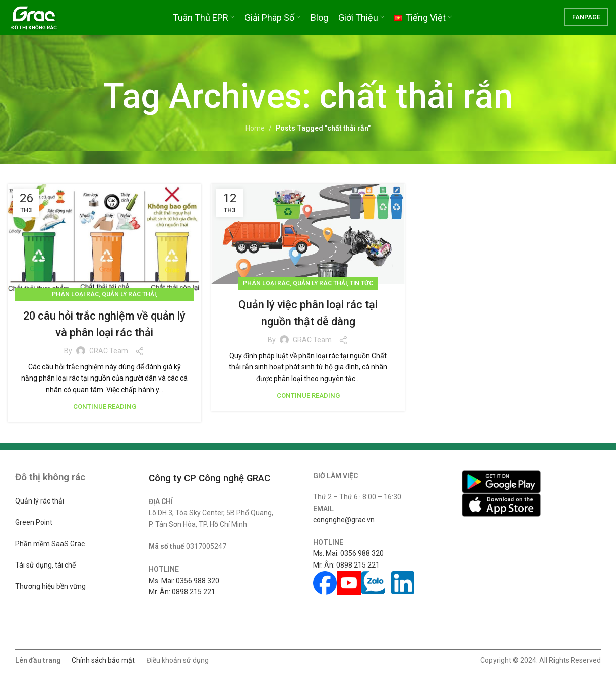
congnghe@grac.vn (344, 520)
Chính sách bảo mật (103, 660)
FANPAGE (586, 23)
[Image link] (501, 481)
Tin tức (361, 283)
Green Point (34, 522)
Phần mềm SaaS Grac (50, 544)
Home (255, 128)
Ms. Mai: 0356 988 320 (184, 581)
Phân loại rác (75, 294)
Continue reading (105, 406)
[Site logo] (44, 22)
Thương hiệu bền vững (50, 586)
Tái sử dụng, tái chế (45, 565)
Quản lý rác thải (129, 294)
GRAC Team (109, 351)
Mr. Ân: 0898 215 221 (182, 592)
